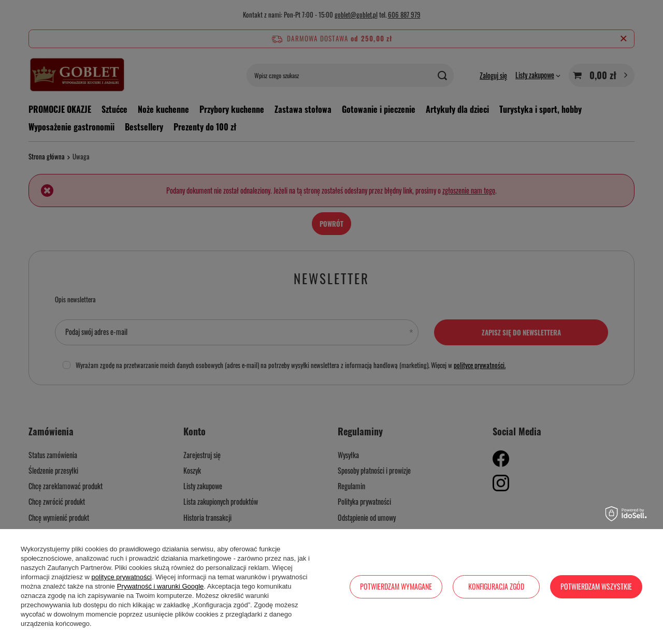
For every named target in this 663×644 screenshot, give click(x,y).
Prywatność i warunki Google (161, 586)
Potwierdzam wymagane (396, 586)
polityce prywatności (122, 577)
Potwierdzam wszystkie (596, 586)
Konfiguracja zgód (496, 586)
